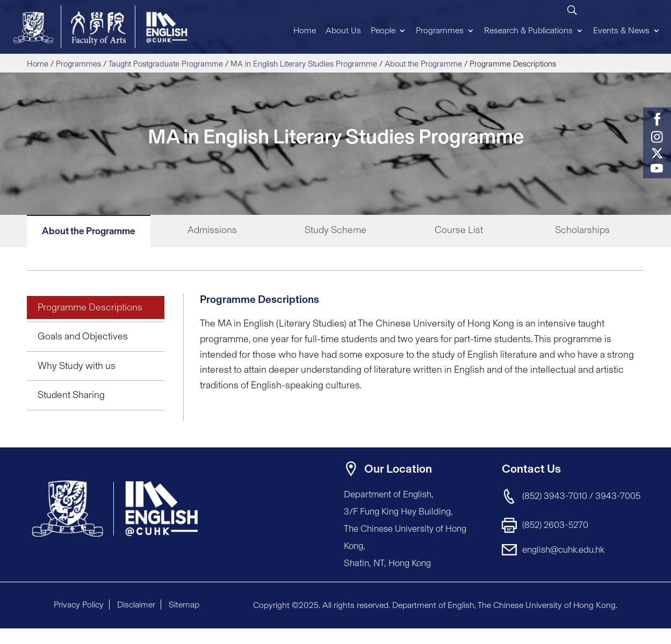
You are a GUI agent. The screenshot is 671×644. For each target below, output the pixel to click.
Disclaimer (136, 605)
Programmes (440, 31)
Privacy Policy (79, 605)
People (383, 31)
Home (305, 31)
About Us (343, 31)
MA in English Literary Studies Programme (304, 64)
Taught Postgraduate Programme (166, 64)
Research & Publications (528, 31)
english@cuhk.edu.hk (563, 549)
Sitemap (184, 605)
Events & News (621, 31)
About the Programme (423, 64)
